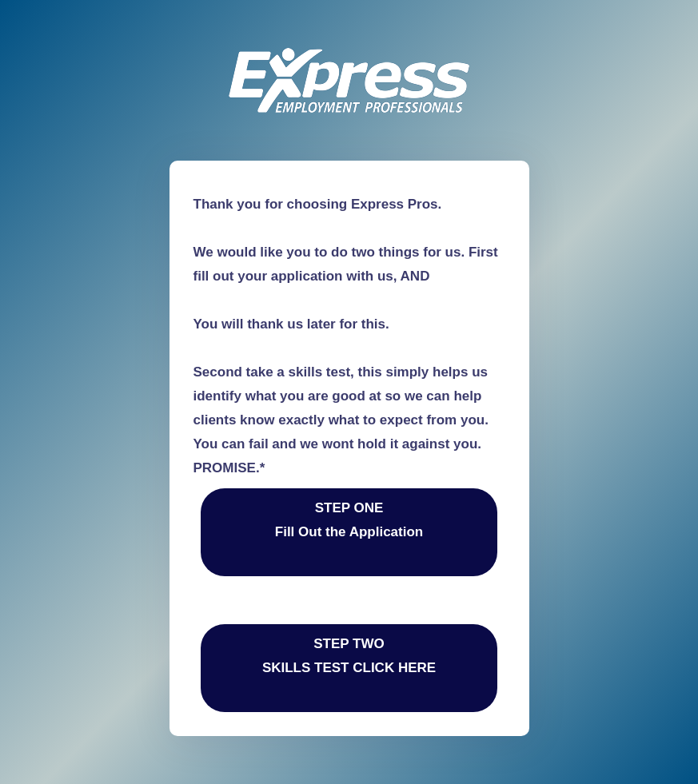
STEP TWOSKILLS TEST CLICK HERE (349, 668)
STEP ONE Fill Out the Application (349, 532)
